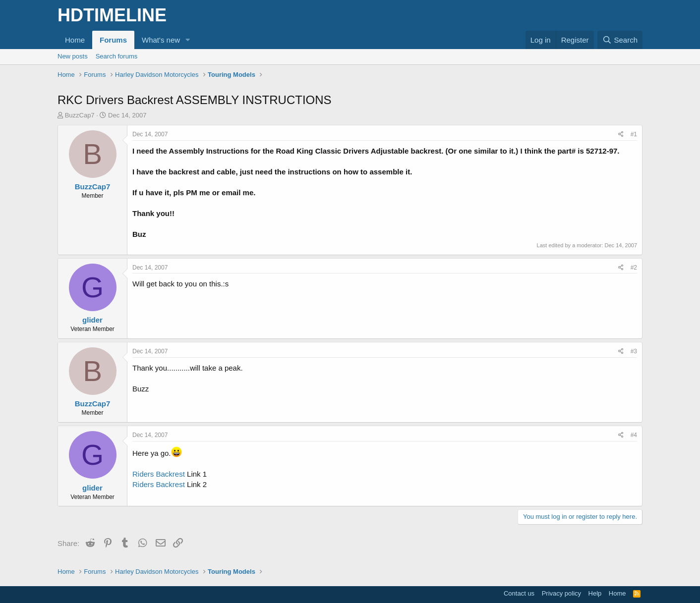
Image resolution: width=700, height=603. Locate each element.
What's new (161, 40)
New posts (73, 56)
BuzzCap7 (80, 115)
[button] (188, 40)
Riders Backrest (159, 474)
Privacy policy (561, 593)
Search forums (117, 56)
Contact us (519, 593)
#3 (634, 351)
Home (75, 40)
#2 (634, 268)
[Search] (620, 40)
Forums (113, 40)
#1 (634, 134)
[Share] (621, 135)
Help (595, 593)
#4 (634, 435)
